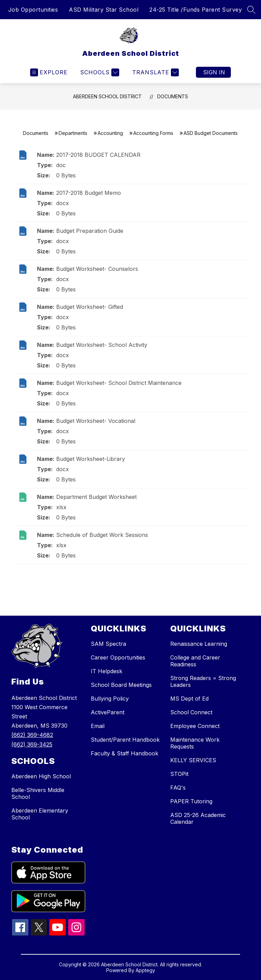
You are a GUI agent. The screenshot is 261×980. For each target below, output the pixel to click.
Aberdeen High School (41, 776)
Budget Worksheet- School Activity (102, 345)
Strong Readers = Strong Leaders (203, 681)
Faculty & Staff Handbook (125, 753)
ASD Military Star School (104, 10)
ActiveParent (108, 712)
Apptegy (145, 970)
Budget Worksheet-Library (91, 459)
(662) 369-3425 (32, 744)
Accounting (110, 133)
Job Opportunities (33, 10)
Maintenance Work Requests (195, 743)
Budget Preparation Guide (90, 231)
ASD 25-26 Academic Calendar (198, 818)
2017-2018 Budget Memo (89, 193)
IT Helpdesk (107, 671)
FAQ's (178, 788)
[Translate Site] (155, 72)
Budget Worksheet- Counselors (97, 269)
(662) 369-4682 (32, 735)
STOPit (179, 774)
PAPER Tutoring (191, 801)
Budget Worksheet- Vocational (96, 421)
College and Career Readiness (195, 661)
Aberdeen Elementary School (40, 814)
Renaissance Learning (199, 644)
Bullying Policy (110, 699)
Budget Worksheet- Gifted (90, 307)
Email (98, 726)
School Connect (191, 712)
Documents (173, 96)
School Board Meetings (121, 685)
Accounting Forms (153, 133)
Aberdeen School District (107, 96)
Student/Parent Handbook (125, 740)
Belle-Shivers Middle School (38, 793)
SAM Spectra (108, 644)
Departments (73, 133)
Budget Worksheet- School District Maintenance (119, 383)
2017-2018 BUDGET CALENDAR (98, 155)
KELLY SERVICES (193, 760)
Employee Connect (195, 726)
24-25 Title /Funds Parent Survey (196, 10)
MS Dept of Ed (189, 699)
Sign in (214, 72)
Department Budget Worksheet (96, 497)
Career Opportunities (118, 657)
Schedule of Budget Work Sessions (102, 535)
